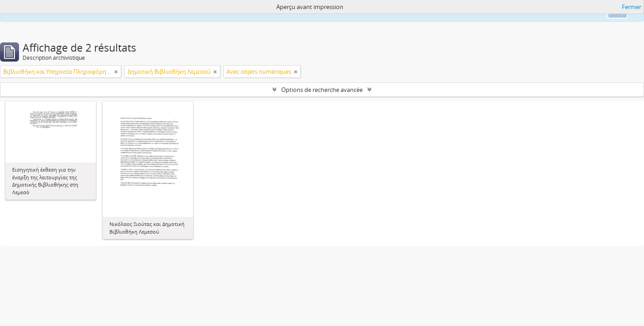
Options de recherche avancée (322, 90)
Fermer (632, 7)
